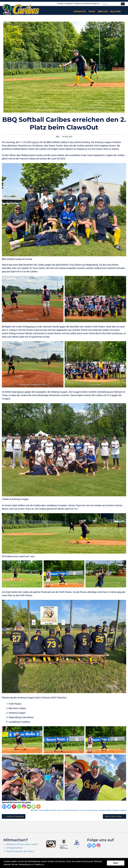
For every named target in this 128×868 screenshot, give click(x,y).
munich (82, 810)
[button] (45, 865)
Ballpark (115, 11)
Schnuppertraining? (14, 848)
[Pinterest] (14, 807)
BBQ (58, 137)
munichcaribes (91, 810)
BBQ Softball (51, 810)
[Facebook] (4, 807)
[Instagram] (24, 807)
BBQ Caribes (40, 810)
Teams (92, 11)
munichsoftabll (104, 810)
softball (123, 810)
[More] (38, 807)
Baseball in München (65, 4)
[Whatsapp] (19, 807)
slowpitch (115, 810)
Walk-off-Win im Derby (115, 816)
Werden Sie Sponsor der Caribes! (20, 851)
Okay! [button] (116, 863)
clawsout (60, 810)
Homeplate (79, 11)
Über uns (103, 11)
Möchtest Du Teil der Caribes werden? (22, 844)
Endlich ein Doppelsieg (14, 816)
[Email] (29, 807)
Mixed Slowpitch (71, 810)
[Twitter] (9, 807)
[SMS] (34, 807)
